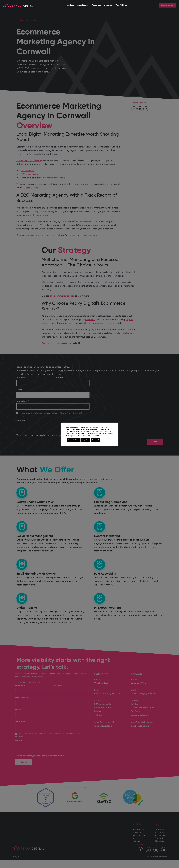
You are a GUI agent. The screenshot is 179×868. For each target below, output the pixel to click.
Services (70, 5)
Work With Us (121, 5)
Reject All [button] (86, 440)
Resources (96, 5)
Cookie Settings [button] (74, 440)
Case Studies (83, 5)
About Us (108, 5)
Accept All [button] (96, 440)
